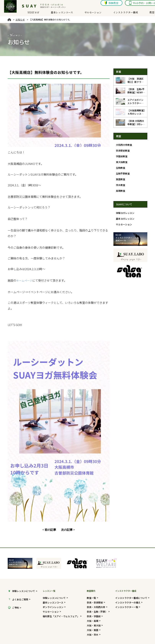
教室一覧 (147, 13)
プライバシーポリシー (119, 627)
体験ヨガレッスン (124, 210)
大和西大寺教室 (123, 145)
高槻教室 (120, 188)
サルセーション (88, 13)
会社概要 (97, 627)
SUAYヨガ (29, 13)
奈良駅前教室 (122, 150)
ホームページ (23, 261)
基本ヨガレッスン (124, 216)
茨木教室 (120, 183)
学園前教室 (121, 156)
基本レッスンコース (57, 13)
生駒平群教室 (122, 172)
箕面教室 (120, 177)
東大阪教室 (121, 161)
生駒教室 (120, 166)
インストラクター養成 (119, 13)
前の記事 (51, 499)
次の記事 (66, 499)
